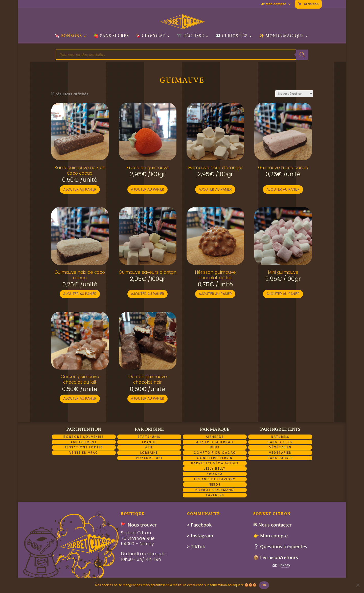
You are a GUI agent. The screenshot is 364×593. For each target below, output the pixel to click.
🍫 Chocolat (150, 37)
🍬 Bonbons (68, 37)
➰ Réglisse (190, 37)
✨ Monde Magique (281, 37)
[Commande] (294, 94)
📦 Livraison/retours (276, 557)
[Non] (358, 585)
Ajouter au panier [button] (80, 189)
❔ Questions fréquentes (280, 546)
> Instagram (200, 536)
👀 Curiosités (232, 37)
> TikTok (196, 546)
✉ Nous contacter (272, 525)
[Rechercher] (302, 55)
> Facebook (199, 525)
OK (264, 585)
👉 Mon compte (274, 4)
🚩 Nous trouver (139, 525)
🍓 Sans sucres (111, 37)
